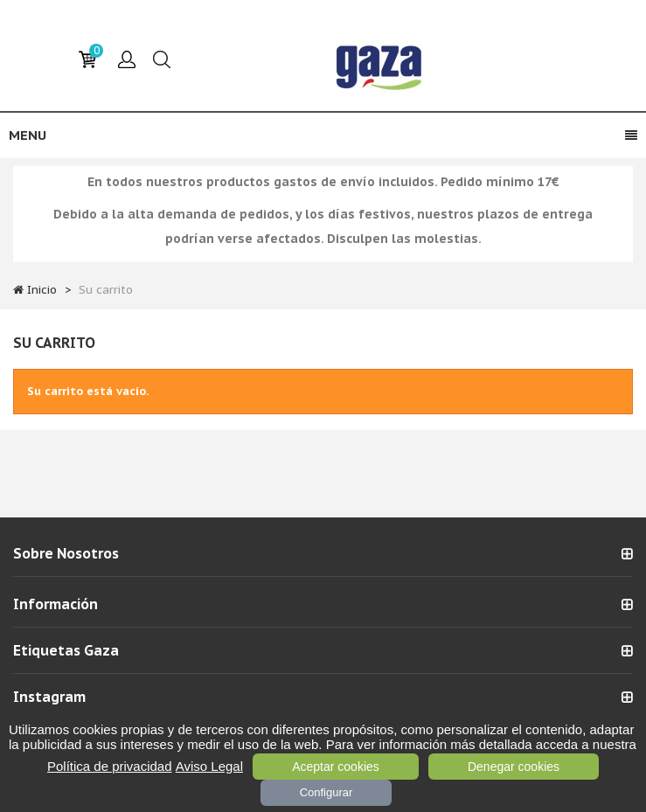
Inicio (42, 290)
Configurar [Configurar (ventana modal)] (326, 792)
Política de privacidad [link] (110, 766)
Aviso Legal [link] (209, 766)
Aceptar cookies (336, 767)
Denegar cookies (514, 767)
